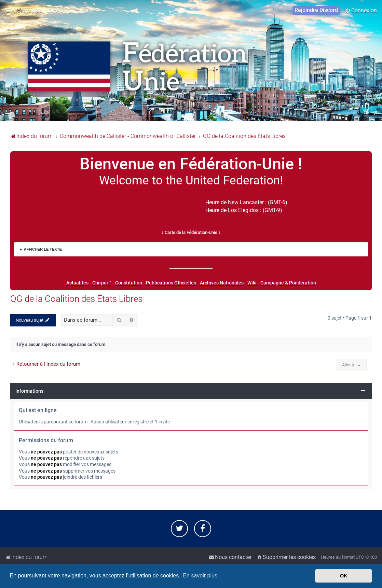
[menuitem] (55, 11)
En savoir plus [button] (200, 576)
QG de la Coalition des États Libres (76, 299)
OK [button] (344, 576)
